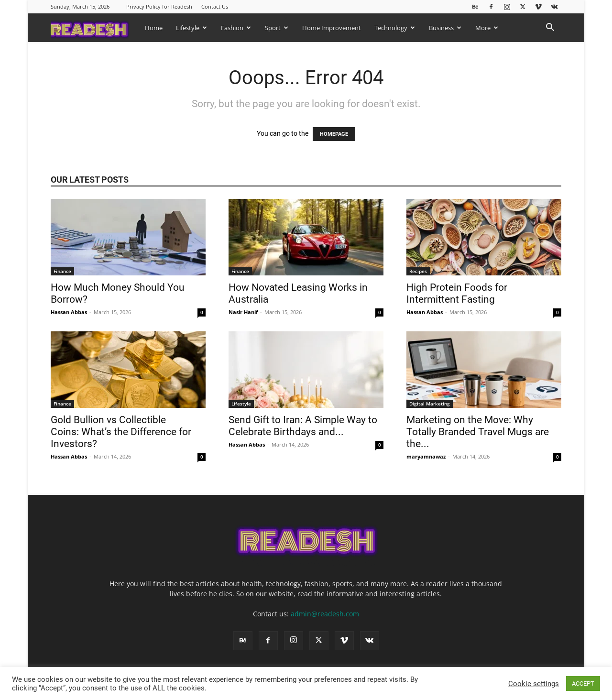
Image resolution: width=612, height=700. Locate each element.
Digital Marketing (430, 404)
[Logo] (94, 27)
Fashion (236, 28)
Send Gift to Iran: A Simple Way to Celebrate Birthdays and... (303, 426)
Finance (62, 271)
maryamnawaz (426, 456)
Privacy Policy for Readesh (159, 6)
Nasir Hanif (243, 312)
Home (154, 28)
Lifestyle (191, 28)
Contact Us (215, 6)
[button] (550, 28)
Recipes (418, 271)
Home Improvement (332, 28)
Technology (395, 28)
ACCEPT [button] (583, 684)
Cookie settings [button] (534, 684)
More (487, 28)
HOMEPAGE (334, 134)
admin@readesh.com (325, 614)
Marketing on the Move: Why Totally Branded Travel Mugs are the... (478, 432)
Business (445, 28)
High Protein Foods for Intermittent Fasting (457, 293)
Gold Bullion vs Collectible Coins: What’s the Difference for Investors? (121, 432)
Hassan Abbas (69, 312)
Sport (277, 28)
